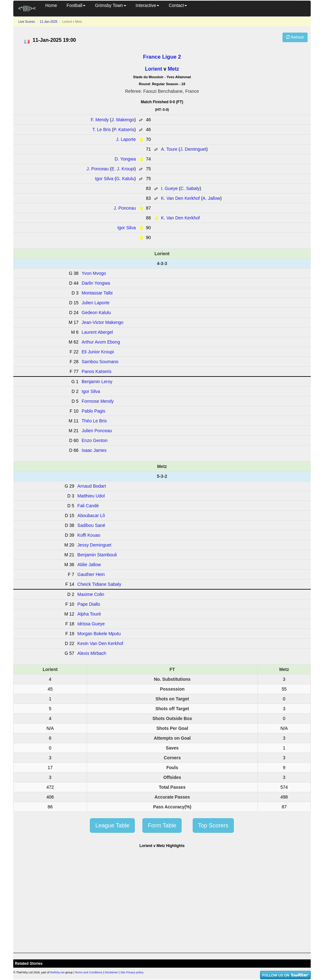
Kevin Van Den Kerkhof (100, 643)
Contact (178, 5)
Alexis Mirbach (92, 653)
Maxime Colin (91, 594)
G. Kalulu (125, 179)
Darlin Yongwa (96, 283)
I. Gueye (169, 188)
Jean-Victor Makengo (103, 322)
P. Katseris (124, 130)
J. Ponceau (98, 169)
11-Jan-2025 (48, 22)
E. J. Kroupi (123, 169)
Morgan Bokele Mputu (99, 634)
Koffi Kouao (89, 535)
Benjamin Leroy (97, 382)
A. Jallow (211, 198)
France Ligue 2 (162, 57)
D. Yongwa (125, 159)
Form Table (162, 825)
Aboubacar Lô (91, 515)
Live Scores (27, 22)
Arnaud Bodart (92, 486)
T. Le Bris (102, 130)
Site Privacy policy (132, 972)
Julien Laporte (96, 303)
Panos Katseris (97, 371)
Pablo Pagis (93, 411)
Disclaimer (111, 972)
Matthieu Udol (91, 496)
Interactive (148, 5)
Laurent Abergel (97, 332)
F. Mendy (100, 120)
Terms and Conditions (89, 972)
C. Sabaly (190, 188)
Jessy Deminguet (94, 545)
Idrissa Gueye (91, 624)
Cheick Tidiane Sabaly (100, 584)
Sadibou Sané (91, 525)
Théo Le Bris (94, 421)
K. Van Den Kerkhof (181, 198)
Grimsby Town (110, 5)
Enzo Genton (95, 440)
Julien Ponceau (97, 431)
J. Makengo (123, 120)
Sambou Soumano (100, 362)
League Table (112, 825)
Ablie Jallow (89, 565)
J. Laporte (126, 139)
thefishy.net (57, 972)
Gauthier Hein (91, 574)
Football (76, 5)
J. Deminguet (193, 149)
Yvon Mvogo (94, 273)
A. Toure (169, 149)
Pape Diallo (89, 604)
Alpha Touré (89, 614)
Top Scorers (213, 825)
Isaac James (94, 450)
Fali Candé (88, 506)
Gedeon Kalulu (96, 313)
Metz (173, 69)
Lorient (153, 69)
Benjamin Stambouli (97, 555)
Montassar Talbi (97, 293)
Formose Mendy (98, 401)
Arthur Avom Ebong (101, 342)
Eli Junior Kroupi (98, 352)
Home (51, 5)
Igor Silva (104, 179)
